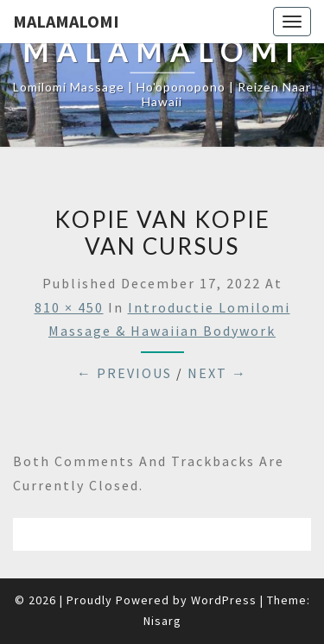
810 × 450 (69, 307)
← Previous (124, 373)
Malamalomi (66, 21)
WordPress (224, 600)
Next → (217, 373)
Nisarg (162, 621)
